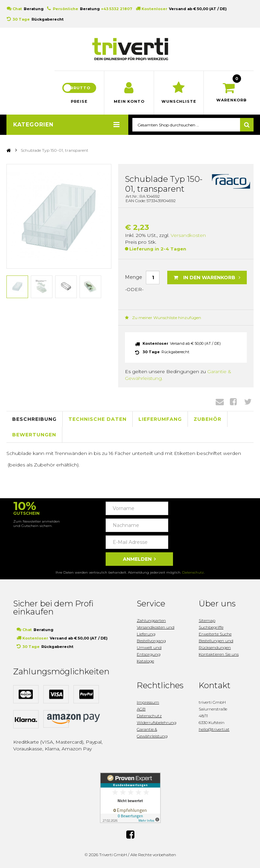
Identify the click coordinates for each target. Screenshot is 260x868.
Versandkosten (188, 235)
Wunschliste (179, 101)
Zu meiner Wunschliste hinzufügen (163, 318)
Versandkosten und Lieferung (156, 631)
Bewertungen (34, 435)
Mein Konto (129, 101)
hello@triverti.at (214, 729)
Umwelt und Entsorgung (149, 651)
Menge (134, 277)
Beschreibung (34, 419)
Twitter (248, 402)
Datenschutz (193, 572)
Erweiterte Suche (215, 634)
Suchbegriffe (211, 627)
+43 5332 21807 (117, 9)
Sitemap (207, 620)
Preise (79, 101)
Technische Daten (97, 419)
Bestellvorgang (151, 641)
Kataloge (145, 661)
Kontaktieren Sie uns (219, 654)
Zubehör (208, 419)
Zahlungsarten (151, 620)
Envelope (220, 402)
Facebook (233, 402)
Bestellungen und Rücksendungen (216, 644)
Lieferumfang (160, 419)
